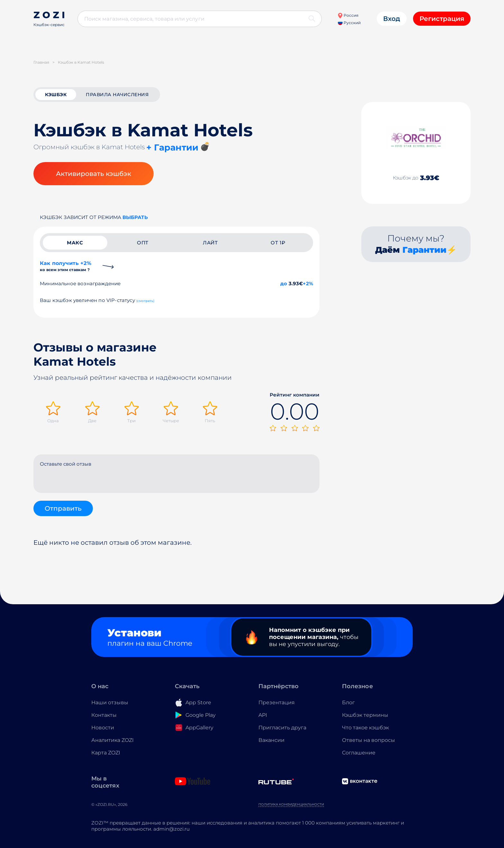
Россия (348, 15)
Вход (392, 19)
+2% (308, 283)
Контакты (104, 715)
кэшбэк (56, 95)
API (263, 715)
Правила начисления (117, 95)
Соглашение (359, 753)
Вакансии (271, 740)
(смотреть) (145, 301)
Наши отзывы (110, 702)
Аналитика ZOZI (113, 740)
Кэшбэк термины (365, 715)
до (284, 283)
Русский (349, 23)
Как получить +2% (66, 266)
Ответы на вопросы (369, 740)
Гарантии (424, 250)
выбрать (135, 217)
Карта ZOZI (106, 753)
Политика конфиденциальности (291, 804)
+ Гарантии (172, 147)
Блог (348, 702)
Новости (103, 728)
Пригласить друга (282, 728)
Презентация (277, 702)
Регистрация (442, 19)
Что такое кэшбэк (365, 728)
